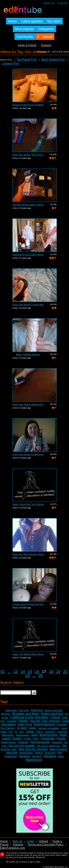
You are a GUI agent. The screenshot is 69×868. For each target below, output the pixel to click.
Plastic (61, 739)
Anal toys (37, 710)
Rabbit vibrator (9, 742)
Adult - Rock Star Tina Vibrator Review (28, 504)
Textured (50, 753)
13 (16, 671)
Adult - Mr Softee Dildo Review (28, 654)
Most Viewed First (53, 60)
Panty (36, 739)
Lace (21, 732)
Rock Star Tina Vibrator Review (28, 554)
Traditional (10, 756)
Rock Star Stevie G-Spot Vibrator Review (28, 305)
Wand (61, 757)
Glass (32, 728)
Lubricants (62, 732)
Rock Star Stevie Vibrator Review (28, 404)
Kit (16, 732)
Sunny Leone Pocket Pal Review (28, 604)
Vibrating (24, 756)
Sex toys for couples (22, 746)
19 (58, 671)
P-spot (27, 739)
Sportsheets (26, 753)
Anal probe (24, 710)
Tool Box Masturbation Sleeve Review (28, 205)
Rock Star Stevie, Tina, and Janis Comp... (28, 155)
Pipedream (48, 739)
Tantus (39, 753)
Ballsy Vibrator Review (28, 354)
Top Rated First (27, 60)
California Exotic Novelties (29, 717)
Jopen (64, 728)
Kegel (4, 732)
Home (4, 841)
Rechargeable (40, 742)
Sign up (49, 3)
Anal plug (11, 710)
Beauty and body (54, 710)
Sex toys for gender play (48, 746)
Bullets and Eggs (52, 714)
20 (65, 671)
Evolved (62, 724)
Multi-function (49, 735)
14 (23, 671)
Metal (34, 735)
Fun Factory (8, 728)
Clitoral (55, 717)
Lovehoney (50, 732)
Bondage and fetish (26, 714)
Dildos (23, 721)
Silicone (11, 753)
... (9, 671)
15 (30, 671)
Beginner (6, 714)
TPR (59, 753)
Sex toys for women (33, 749)
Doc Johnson (51, 721)
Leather (30, 732)
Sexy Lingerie (58, 749)
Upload (43, 841)
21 (27, 675)
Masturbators (23, 735)
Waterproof (34, 760)
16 (37, 671)
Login (63, 3)
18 (51, 671)
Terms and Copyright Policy (46, 845)
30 (41, 675)
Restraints (57, 742)
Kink (11, 732)
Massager (8, 735)
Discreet (35, 721)
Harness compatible (49, 728)
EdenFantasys (45, 724)
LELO (39, 732)
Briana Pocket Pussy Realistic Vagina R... (28, 105)
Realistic (23, 742)
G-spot (22, 728)
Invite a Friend (27, 45)
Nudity (17, 739)
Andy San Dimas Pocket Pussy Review (28, 454)
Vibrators (50, 756)
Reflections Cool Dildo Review (28, 255)
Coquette (12, 721)
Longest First (10, 63)
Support (46, 45)
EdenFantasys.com (13, 848)
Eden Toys (25, 724)
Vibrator (37, 756)
